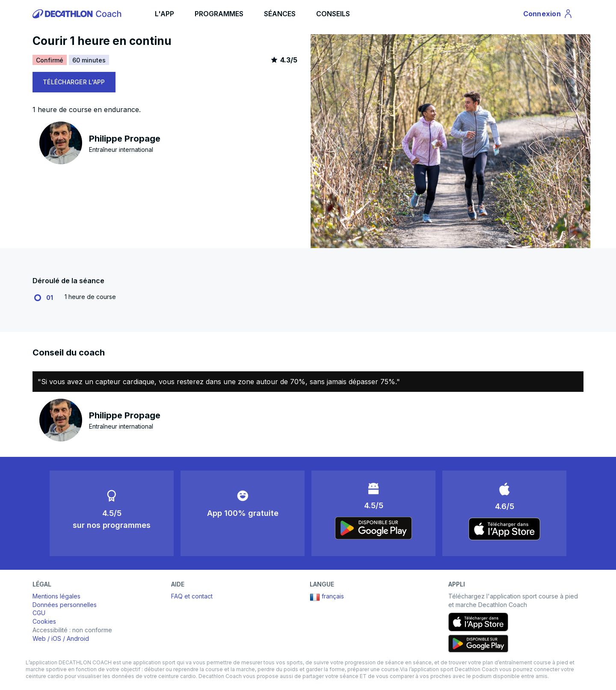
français (327, 597)
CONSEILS (333, 14)
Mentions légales (56, 596)
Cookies (44, 621)
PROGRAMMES (219, 14)
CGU (39, 613)
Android (78, 638)
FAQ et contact (192, 596)
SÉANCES (280, 14)
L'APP (164, 14)
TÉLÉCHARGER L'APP (74, 82)
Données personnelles (65, 605)
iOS (56, 638)
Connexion (548, 15)
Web (39, 638)
